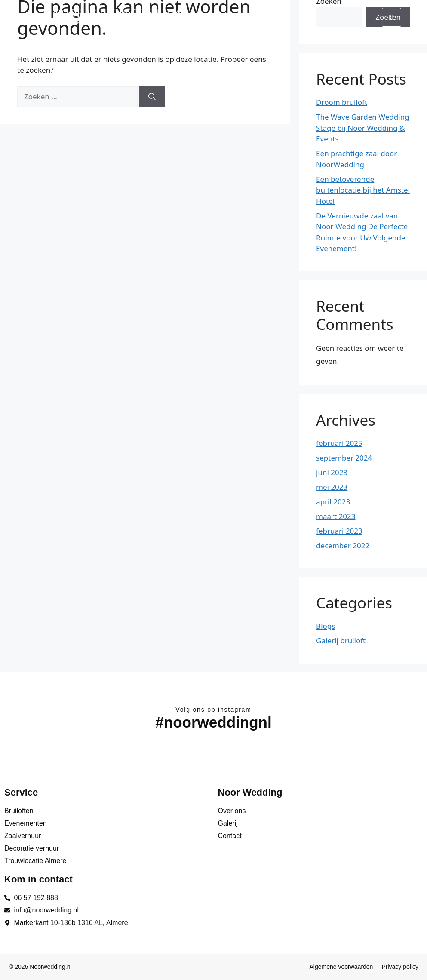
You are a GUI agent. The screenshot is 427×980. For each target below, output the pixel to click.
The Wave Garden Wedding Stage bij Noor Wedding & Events (363, 128)
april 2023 (333, 502)
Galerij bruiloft (341, 641)
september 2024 (344, 458)
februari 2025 (339, 443)
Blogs (326, 626)
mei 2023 (332, 487)
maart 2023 (336, 516)
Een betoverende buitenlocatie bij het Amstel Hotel (363, 190)
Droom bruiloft (342, 102)
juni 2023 (332, 472)
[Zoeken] (152, 97)
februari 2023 (339, 531)
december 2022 (343, 545)
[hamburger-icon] (392, 17)
